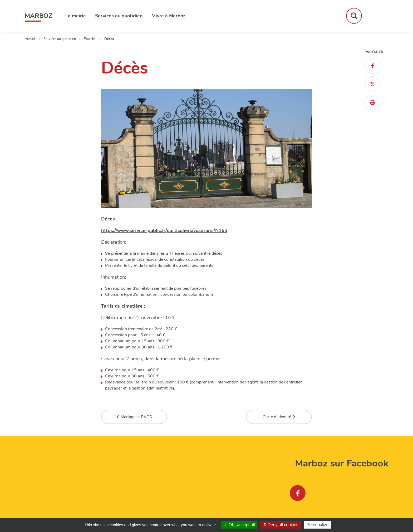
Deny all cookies (281, 525)
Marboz (38, 16)
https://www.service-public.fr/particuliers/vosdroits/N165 (164, 230)
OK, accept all (239, 525)
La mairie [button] (76, 16)
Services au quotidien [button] (119, 16)
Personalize (318, 525)
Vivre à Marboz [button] (169, 16)
